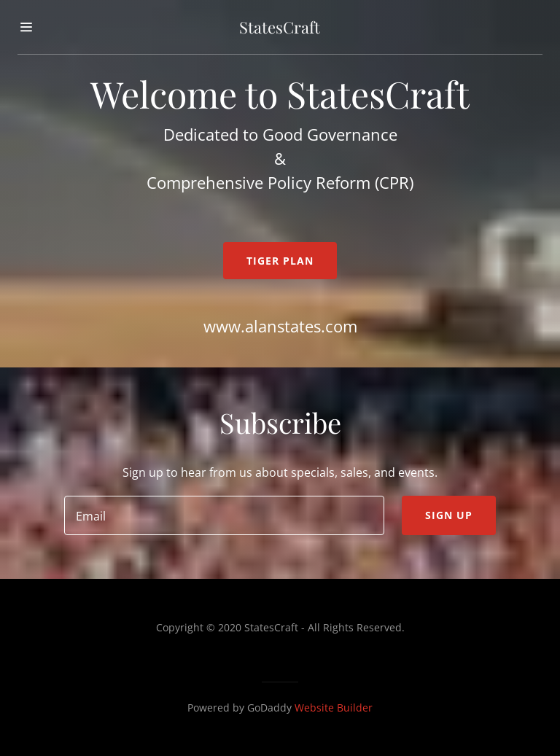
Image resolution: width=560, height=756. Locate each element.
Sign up (449, 515)
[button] (42, 27)
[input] (224, 515)
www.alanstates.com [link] (280, 326)
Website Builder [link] (334, 708)
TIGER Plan (280, 261)
